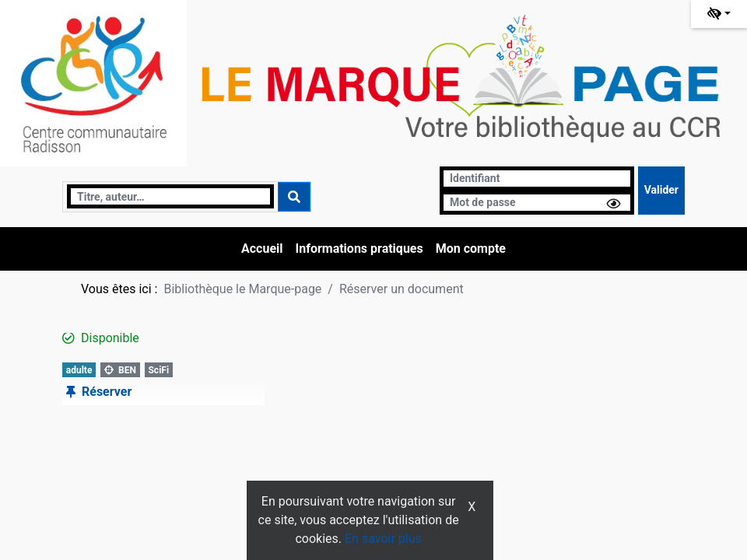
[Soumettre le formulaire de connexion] (661, 191)
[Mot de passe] (537, 203)
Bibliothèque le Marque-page (242, 289)
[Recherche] (170, 196)
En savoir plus (383, 539)
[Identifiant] (537, 178)
